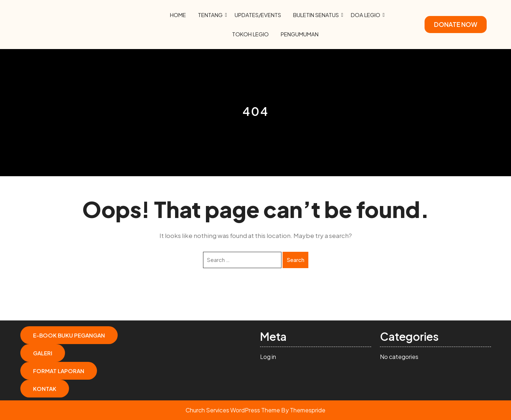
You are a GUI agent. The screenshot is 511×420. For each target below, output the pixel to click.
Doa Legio (366, 15)
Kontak (45, 389)
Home (178, 15)
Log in (268, 357)
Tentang (210, 15)
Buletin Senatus (316, 15)
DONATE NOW (456, 24)
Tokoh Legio (250, 34)
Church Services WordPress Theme (233, 410)
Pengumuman (300, 34)
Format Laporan (59, 371)
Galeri (43, 353)
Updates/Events (258, 15)
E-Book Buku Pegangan (69, 335)
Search (295, 260)
